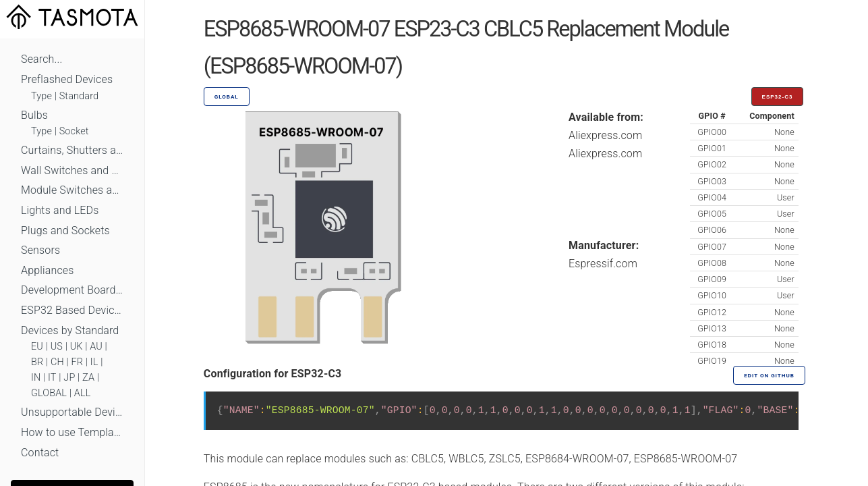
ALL (83, 393)
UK (77, 347)
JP (69, 378)
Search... (41, 59)
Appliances (48, 270)
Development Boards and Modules (72, 290)
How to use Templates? (72, 432)
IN (36, 378)
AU (96, 347)
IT (52, 378)
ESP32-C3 (778, 97)
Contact (40, 453)
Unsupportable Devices (72, 412)
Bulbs (34, 115)
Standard (79, 96)
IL (94, 362)
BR (37, 362)
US (57, 347)
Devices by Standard (70, 330)
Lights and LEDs (60, 210)
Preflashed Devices (67, 79)
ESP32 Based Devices (72, 310)
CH (57, 362)
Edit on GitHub (769, 376)
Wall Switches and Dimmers (72, 170)
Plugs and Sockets (65, 231)
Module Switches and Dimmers (72, 190)
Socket (74, 131)
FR (78, 362)
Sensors (40, 250)
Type (41, 96)
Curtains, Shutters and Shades (72, 150)
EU (37, 347)
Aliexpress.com (605, 135)
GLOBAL (49, 393)
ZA (88, 378)
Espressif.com (603, 264)
